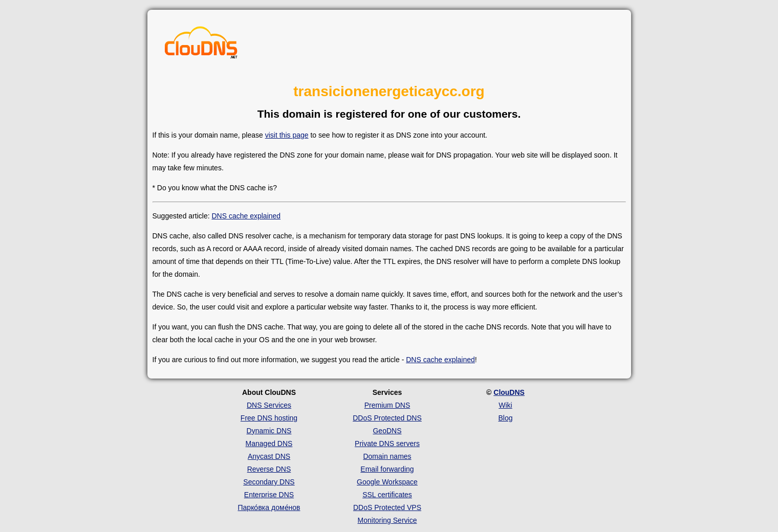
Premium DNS (387, 405)
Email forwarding (387, 469)
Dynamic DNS (269, 431)
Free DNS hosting (269, 418)
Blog (505, 418)
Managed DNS (269, 444)
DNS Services (269, 405)
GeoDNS (387, 431)
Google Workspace (387, 482)
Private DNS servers (387, 444)
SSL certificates (387, 495)
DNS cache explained (246, 216)
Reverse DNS (269, 469)
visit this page (287, 135)
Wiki (505, 405)
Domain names (387, 456)
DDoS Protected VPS (387, 507)
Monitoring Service (387, 520)
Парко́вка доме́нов (269, 507)
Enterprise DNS (269, 495)
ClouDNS (509, 392)
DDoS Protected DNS (387, 418)
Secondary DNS (269, 482)
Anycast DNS (269, 456)
